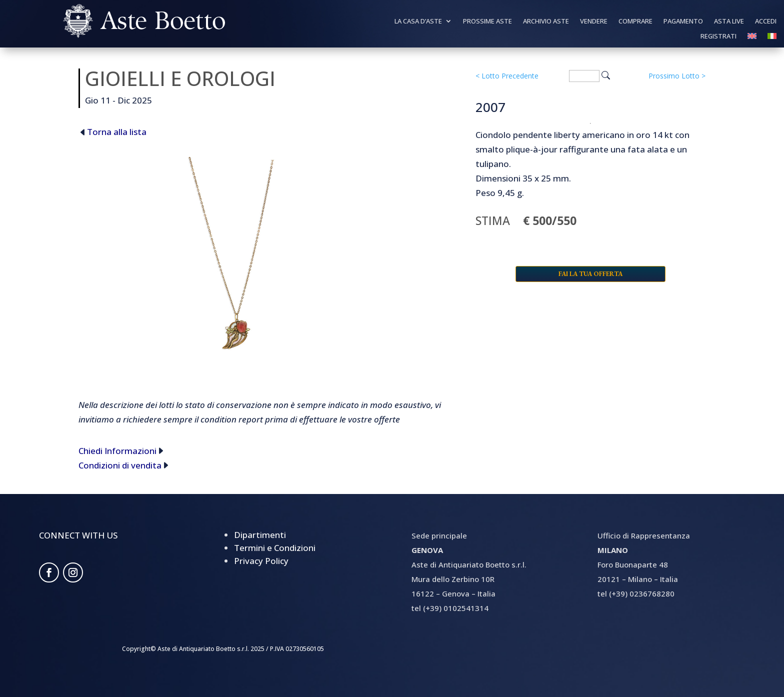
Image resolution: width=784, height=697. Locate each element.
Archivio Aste (546, 21)
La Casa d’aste (418, 21)
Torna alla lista (117, 132)
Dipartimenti (260, 535)
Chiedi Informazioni (117, 451)
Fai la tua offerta (590, 274)
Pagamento (683, 21)
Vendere (594, 21)
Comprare (635, 21)
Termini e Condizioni (275, 548)
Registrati (718, 36)
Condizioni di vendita (120, 465)
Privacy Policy (261, 561)
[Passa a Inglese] (752, 38)
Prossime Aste (487, 21)
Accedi (766, 21)
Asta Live (729, 21)
